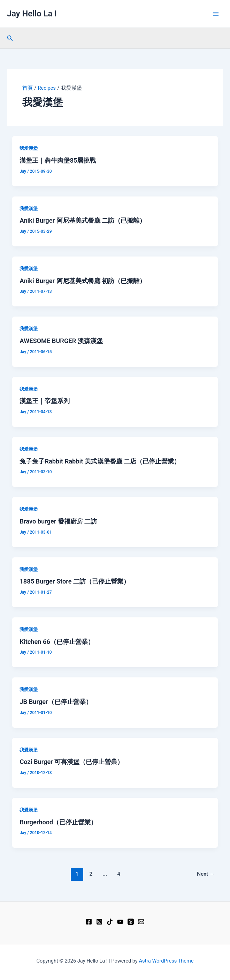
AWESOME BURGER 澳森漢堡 (61, 341)
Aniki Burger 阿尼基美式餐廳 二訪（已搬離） (83, 220)
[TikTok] (110, 922)
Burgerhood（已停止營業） (58, 822)
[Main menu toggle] (216, 14)
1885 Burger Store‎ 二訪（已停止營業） (75, 581)
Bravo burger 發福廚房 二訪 (58, 521)
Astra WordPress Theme (166, 961)
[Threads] (131, 922)
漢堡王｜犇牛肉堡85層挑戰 (58, 160)
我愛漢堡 (29, 148)
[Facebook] (89, 922)
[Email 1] (141, 922)
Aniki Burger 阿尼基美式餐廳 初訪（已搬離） (83, 281)
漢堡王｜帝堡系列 (45, 401)
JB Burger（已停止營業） (56, 702)
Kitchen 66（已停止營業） (57, 642)
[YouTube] (120, 922)
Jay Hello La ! (32, 14)
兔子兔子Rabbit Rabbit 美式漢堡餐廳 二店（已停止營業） (100, 461)
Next (206, 874)
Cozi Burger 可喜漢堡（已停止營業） (71, 762)
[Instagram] (99, 922)
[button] (10, 38)
